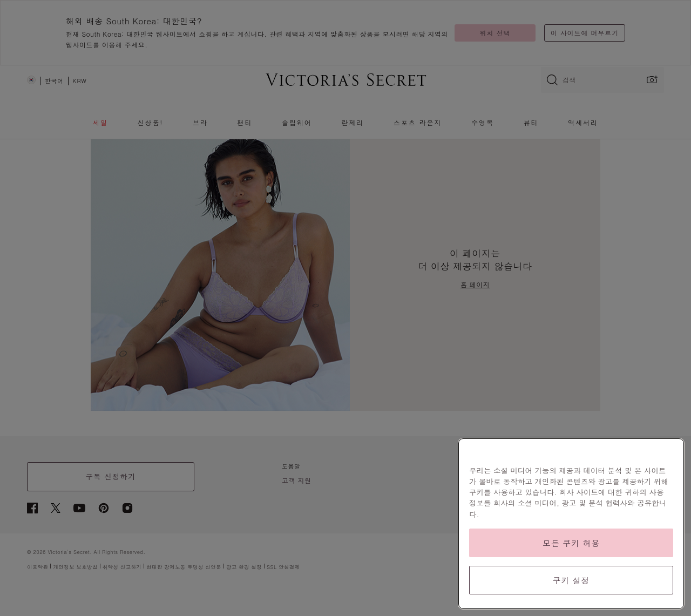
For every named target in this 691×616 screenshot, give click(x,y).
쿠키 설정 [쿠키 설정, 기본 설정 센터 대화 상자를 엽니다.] (571, 580)
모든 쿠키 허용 (571, 543)
